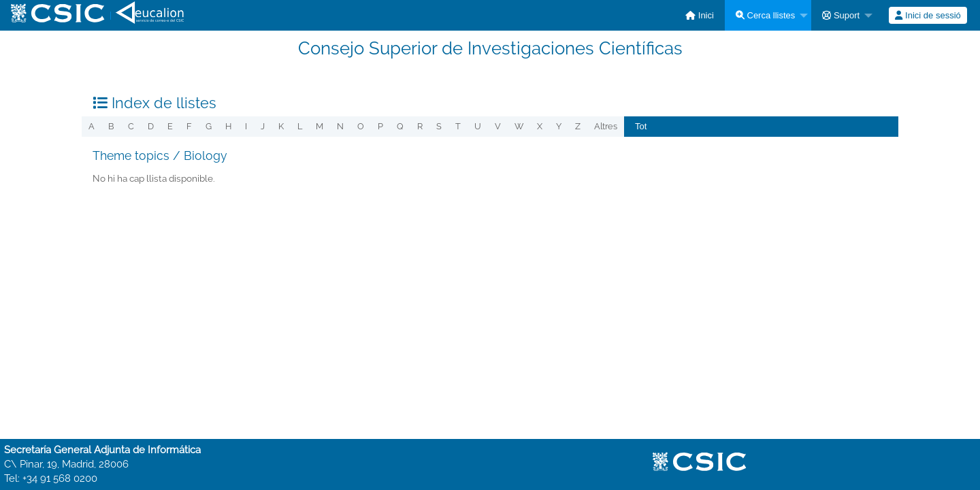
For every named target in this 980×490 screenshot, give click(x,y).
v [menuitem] (498, 126)
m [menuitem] (320, 126)
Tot (641, 126)
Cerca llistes (765, 15)
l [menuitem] (300, 126)
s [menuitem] (439, 126)
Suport (841, 15)
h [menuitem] (228, 126)
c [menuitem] (131, 126)
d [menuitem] (151, 126)
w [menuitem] (519, 126)
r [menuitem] (420, 126)
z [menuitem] (578, 126)
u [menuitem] (478, 126)
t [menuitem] (458, 126)
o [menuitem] (361, 126)
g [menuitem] (209, 126)
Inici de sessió (928, 15)
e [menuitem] (170, 126)
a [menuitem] (92, 126)
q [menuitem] (400, 126)
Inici (700, 15)
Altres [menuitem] (606, 126)
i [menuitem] (246, 126)
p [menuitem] (380, 126)
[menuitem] (700, 15)
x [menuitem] (540, 126)
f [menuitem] (189, 126)
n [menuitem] (340, 126)
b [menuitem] (111, 126)
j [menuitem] (263, 126)
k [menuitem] (281, 126)
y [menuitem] (559, 126)
